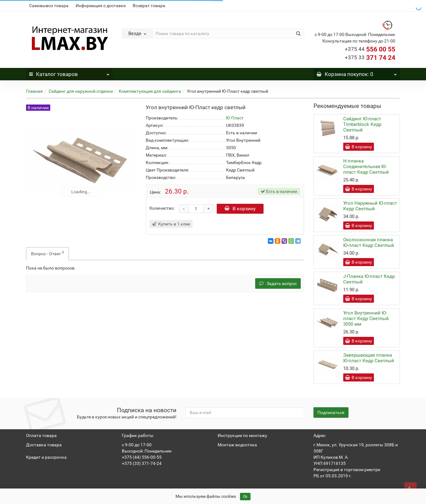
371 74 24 (370, 58)
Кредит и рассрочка (46, 457)
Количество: (162, 208)
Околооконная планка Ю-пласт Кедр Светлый (369, 243)
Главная (34, 91)
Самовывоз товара (49, 6)
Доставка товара (44, 445)
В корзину (241, 209)
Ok (245, 497)
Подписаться (331, 413)
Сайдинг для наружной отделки (81, 91)
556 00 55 (370, 49)
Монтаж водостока (237, 445)
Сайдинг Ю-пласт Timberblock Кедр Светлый (362, 124)
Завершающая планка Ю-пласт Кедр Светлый (369, 358)
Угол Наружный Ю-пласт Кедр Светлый (370, 206)
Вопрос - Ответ (47, 253)
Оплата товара (41, 435)
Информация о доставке (101, 6)
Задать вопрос (278, 283)
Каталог (69, 73)
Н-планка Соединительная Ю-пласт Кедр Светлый (366, 167)
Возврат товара (149, 6)
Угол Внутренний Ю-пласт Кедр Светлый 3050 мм (366, 319)
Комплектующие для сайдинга (150, 91)
